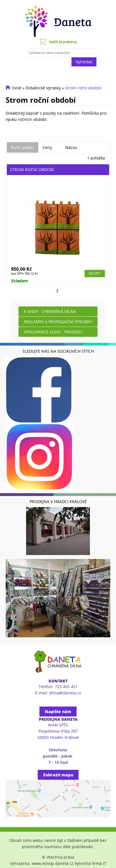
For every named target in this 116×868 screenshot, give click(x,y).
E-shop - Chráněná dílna (50, 311)
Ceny (47, 147)
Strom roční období (83, 88)
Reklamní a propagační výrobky (58, 322)
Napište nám (58, 712)
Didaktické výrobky (43, 88)
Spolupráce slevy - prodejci (53, 332)
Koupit (95, 273)
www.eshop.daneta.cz (53, 863)
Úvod (16, 88)
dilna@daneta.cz (65, 693)
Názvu (71, 147)
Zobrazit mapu (58, 775)
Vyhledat (84, 62)
